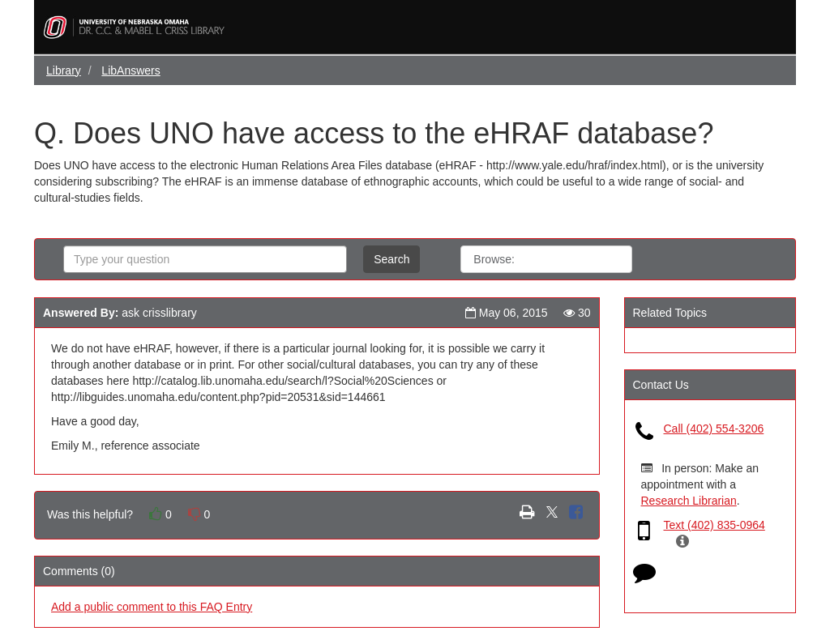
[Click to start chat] (644, 576)
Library (64, 70)
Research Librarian (689, 501)
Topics (598, 259)
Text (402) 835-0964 (714, 525)
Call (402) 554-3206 (714, 429)
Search (391, 259)
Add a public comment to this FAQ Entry (152, 607)
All (545, 259)
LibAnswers (130, 70)
